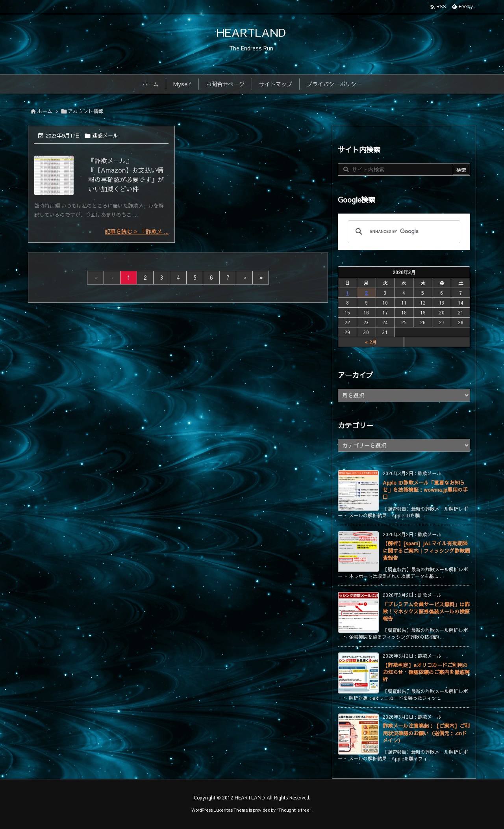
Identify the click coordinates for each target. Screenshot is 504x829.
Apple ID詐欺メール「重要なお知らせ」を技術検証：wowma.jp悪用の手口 (425, 490)
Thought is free (294, 810)
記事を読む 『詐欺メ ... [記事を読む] (137, 231)
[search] (403, 232)
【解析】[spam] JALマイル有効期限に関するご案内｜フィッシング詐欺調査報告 (426, 550)
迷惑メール (105, 136)
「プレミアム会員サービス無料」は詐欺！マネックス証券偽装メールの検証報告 (426, 612)
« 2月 (371, 342)
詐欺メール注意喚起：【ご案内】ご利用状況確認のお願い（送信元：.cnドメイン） (426, 733)
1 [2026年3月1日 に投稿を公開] (347, 293)
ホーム (45, 111)
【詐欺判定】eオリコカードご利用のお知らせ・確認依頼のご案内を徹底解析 (426, 672)
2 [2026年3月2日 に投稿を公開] (366, 293)
